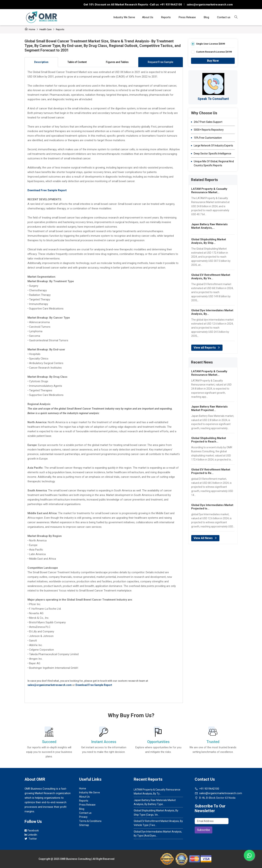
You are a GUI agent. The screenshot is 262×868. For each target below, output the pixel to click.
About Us (148, 17)
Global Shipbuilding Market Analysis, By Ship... (209, 241)
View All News (205, 538)
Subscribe (204, 830)
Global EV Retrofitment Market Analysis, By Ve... (211, 277)
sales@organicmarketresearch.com (210, 5)
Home (30, 29)
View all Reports (207, 348)
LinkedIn (31, 835)
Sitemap (84, 825)
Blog (206, 17)
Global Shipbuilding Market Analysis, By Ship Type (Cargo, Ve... (156, 813)
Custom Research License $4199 (214, 52)
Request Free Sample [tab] (160, 62)
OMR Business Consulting (75, 859)
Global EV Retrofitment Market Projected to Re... (211, 471)
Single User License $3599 (211, 44)
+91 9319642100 (171, 5)
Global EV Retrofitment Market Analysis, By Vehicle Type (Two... (158, 823)
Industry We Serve (124, 17)
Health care (45, 29)
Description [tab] (41, 62)
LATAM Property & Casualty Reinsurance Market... (209, 191)
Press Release (187, 17)
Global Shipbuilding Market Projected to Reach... (209, 440)
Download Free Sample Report (94, 685)
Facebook (32, 831)
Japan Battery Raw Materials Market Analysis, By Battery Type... (155, 802)
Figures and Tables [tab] (117, 62)
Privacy (83, 817)
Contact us (224, 17)
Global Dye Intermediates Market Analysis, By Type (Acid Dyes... (158, 834)
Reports (166, 17)
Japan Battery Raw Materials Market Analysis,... (209, 226)
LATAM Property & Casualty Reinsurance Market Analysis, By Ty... (157, 792)
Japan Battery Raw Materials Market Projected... (209, 408)
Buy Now (213, 61)
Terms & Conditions (90, 821)
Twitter (31, 839)
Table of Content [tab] (77, 62)
